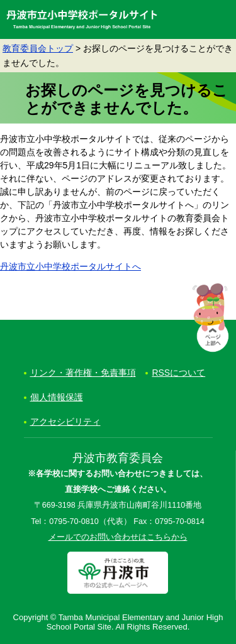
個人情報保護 (57, 397)
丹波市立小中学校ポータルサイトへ (70, 266)
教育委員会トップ (38, 48)
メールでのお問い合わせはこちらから (118, 537)
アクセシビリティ (65, 422)
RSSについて (178, 373)
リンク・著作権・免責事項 (83, 373)
